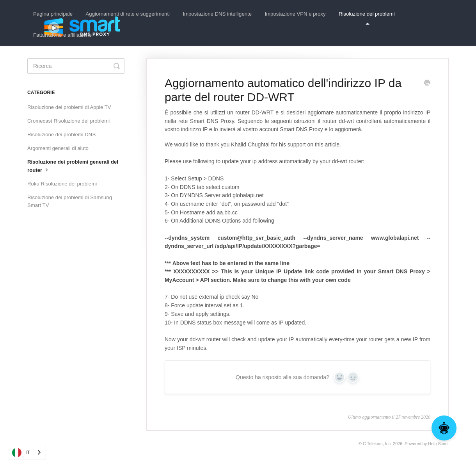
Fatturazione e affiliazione (62, 35)
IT (21, 453)
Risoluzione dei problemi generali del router (73, 166)
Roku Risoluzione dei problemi (62, 184)
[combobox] (27, 452)
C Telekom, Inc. (377, 444)
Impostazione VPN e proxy (295, 14)
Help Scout (438, 444)
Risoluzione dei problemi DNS (61, 135)
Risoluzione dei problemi (367, 18)
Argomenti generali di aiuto (58, 148)
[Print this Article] (427, 84)
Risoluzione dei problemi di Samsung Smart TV (70, 201)
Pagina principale (53, 14)
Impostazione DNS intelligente (217, 14)
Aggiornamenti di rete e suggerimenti (128, 14)
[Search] (76, 66)
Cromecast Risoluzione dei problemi (68, 121)
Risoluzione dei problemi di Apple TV (69, 107)
